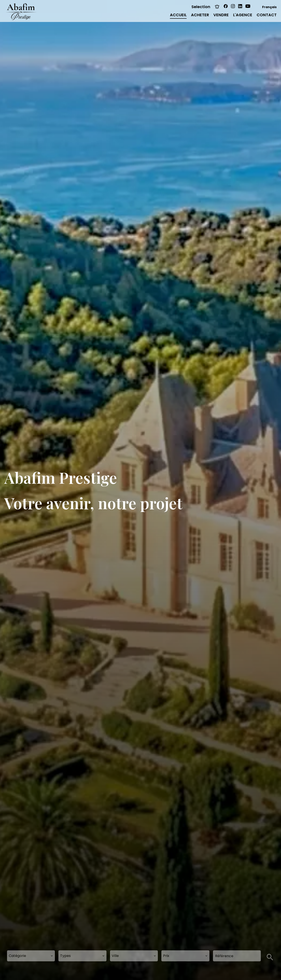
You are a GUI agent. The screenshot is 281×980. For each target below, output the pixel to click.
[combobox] (31, 956)
